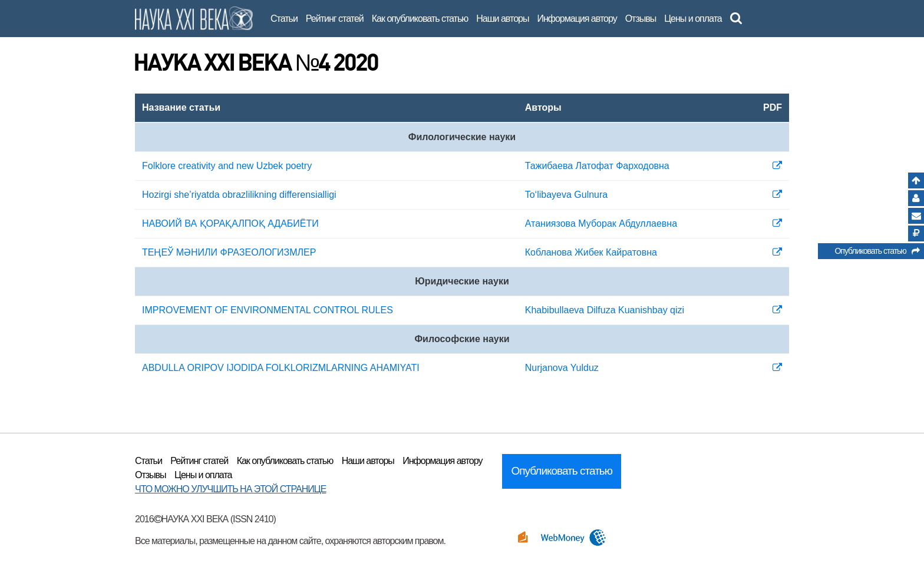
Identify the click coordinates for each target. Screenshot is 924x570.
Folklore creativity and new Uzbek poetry (227, 166)
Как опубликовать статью (420, 19)
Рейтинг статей (335, 19)
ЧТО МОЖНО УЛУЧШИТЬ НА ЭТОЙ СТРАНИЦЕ (230, 489)
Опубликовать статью (877, 253)
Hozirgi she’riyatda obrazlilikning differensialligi (239, 195)
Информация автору (577, 19)
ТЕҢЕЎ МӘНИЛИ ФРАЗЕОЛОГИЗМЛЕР (229, 252)
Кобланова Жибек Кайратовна (591, 252)
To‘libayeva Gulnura (567, 195)
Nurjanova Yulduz (562, 368)
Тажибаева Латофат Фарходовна (597, 166)
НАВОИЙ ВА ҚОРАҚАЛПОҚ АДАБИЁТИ (230, 223)
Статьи (284, 19)
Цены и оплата (693, 19)
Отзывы (641, 19)
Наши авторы (502, 19)
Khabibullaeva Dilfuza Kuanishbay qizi (605, 310)
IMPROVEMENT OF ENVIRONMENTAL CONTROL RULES (268, 310)
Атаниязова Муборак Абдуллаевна (601, 223)
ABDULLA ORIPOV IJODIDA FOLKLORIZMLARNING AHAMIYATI (281, 368)
